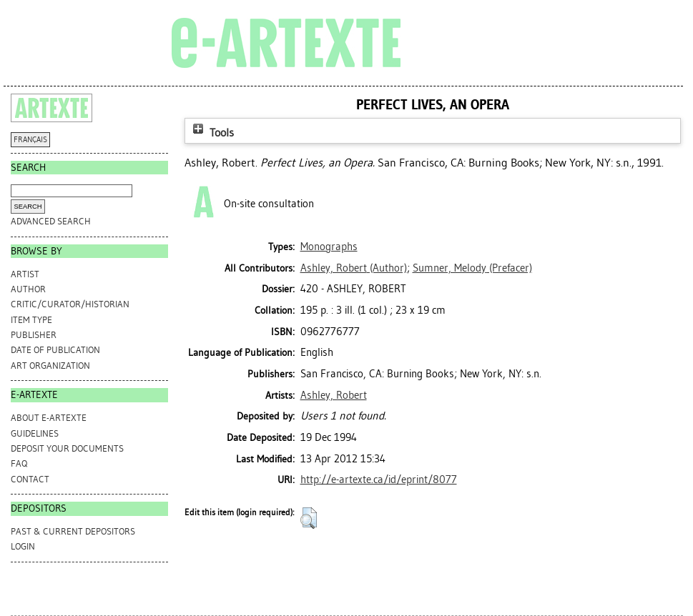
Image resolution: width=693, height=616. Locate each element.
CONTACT (30, 479)
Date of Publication (55, 350)
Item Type (31, 320)
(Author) (354, 268)
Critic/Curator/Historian (70, 304)
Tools (212, 133)
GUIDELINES (35, 433)
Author (28, 289)
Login (23, 546)
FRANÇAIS (30, 140)
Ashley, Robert (334, 395)
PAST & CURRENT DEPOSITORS (73, 531)
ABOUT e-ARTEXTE (49, 418)
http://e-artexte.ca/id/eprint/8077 (379, 480)
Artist (25, 274)
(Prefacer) (472, 268)
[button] (309, 518)
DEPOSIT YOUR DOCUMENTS (67, 448)
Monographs (329, 247)
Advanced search (51, 221)
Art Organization (50, 366)
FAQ (19, 463)
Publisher (34, 335)
